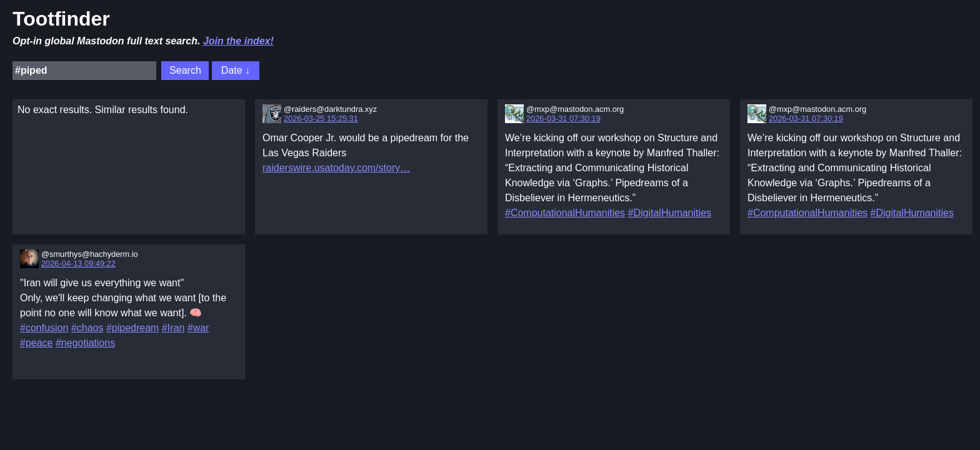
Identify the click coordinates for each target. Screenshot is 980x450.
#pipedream (133, 328)
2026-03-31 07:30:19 (563, 118)
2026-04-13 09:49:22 (78, 263)
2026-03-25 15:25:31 (321, 118)
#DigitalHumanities (670, 213)
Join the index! (238, 41)
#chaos (87, 328)
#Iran (173, 328)
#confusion (44, 328)
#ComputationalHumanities (565, 213)
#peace (37, 343)
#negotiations (85, 343)
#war (198, 328)
